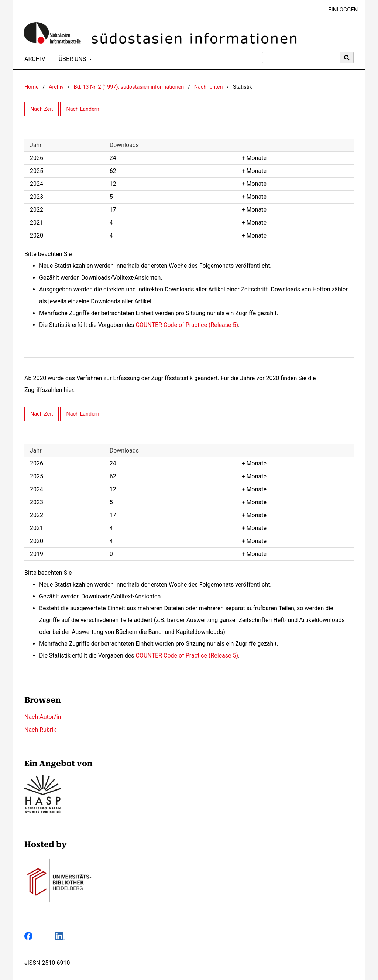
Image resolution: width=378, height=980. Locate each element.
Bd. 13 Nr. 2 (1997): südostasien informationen (129, 87)
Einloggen (340, 10)
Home (32, 87)
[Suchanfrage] (301, 58)
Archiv (33, 59)
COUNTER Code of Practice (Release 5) (187, 325)
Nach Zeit (42, 109)
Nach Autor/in (43, 717)
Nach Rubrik (40, 730)
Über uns (72, 59)
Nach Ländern (83, 109)
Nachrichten (209, 87)
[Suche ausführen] (347, 58)
